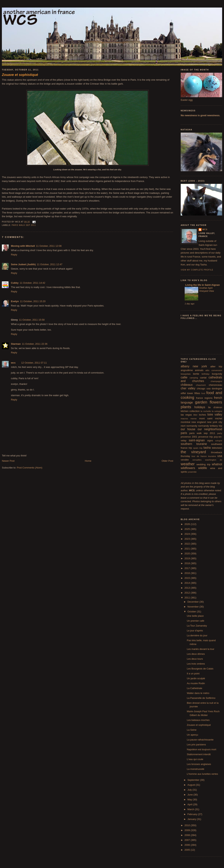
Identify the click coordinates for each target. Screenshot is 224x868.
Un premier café (195, 621)
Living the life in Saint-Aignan (202, 285)
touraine (212, 456)
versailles (197, 460)
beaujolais (186, 374)
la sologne (217, 411)
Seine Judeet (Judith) (23, 264)
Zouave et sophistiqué (199, 725)
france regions (204, 398)
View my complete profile (197, 270)
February (193, 814)
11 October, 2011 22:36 (35, 344)
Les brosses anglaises (199, 764)
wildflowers (188, 468)
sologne (219, 441)
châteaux (187, 385)
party (220, 433)
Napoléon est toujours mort (201, 749)
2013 (188, 588)
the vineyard (193, 452)
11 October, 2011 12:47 (50, 264)
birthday (206, 374)
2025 (188, 529)
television (217, 448)
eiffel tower (187, 393)
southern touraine (194, 444)
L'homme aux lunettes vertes (202, 774)
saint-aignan (197, 440)
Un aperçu (192, 735)
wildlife (203, 468)
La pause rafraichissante (200, 740)
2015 (188, 578)
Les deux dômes (196, 654)
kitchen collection (190, 411)
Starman (16, 344)
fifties (197, 393)
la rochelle (206, 411)
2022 (188, 544)
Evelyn (15, 301)
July (190, 790)
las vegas (186, 415)
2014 (188, 583)
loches (203, 415)
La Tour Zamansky (197, 626)
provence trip (205, 437)
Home (88, 461)
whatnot (217, 464)
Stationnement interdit (199, 754)
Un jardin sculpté (196, 678)
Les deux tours (195, 659)
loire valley (215, 415)
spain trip (198, 448)
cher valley (188, 388)
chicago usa (204, 389)
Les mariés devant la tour (200, 649)
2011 (188, 598)
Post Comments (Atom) (30, 468)
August (192, 785)
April (190, 804)
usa (220, 456)
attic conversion (214, 370)
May (190, 800)
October (192, 612)
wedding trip (203, 464)
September (194, 780)
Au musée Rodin (196, 683)
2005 (188, 850)
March (191, 809)
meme (194, 418)
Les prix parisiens (196, 745)
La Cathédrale (194, 688)
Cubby (15, 283)
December (194, 602)
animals (199, 370)
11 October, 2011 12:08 (49, 246)
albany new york (194, 366)
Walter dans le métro (198, 693)
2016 (188, 573)
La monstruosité (195, 769)
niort (183, 426)
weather (188, 464)
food (203, 393)
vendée (185, 460)
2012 (188, 593)
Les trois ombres (196, 664)
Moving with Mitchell (23, 246)
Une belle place (195, 616)
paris (184, 433)
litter (195, 415)
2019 (188, 558)
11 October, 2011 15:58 (32, 320)
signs (210, 440)
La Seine (192, 730)
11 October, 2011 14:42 (32, 283)
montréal (186, 422)
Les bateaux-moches (198, 720)
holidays (200, 407)
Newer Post (8, 461)
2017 (188, 568)
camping (194, 378)
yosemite (192, 472)
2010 (188, 825)
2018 (188, 563)
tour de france (199, 456)
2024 (188, 534)
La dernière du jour (197, 635)
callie (184, 377)
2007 (188, 840)
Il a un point (193, 674)
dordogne (217, 389)
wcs (13, 363)
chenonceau (215, 385)
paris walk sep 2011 (24, 225)
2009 (188, 830)
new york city (215, 422)
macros (184, 418)
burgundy (217, 374)
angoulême (187, 370)
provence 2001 (189, 437)
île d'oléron (215, 407)
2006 (188, 845)
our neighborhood (210, 429)
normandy (192, 426)
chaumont (201, 385)
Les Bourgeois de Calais (200, 669)
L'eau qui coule (195, 759)
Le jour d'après (195, 631)
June (190, 795)
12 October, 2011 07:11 (34, 363)
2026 (188, 524)
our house (188, 429)
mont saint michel (211, 418)
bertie (196, 374)
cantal (203, 378)
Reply (14, 255)
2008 (188, 835)
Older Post (167, 461)
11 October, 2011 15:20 (33, 301)
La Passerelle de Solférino (201, 698)
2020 (188, 554)
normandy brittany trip (210, 426)
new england (199, 422)
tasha (207, 448)
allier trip (216, 366)
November (194, 607)
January (192, 819)
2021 (188, 549)
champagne (216, 381)
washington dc (214, 460)
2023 (188, 539)
